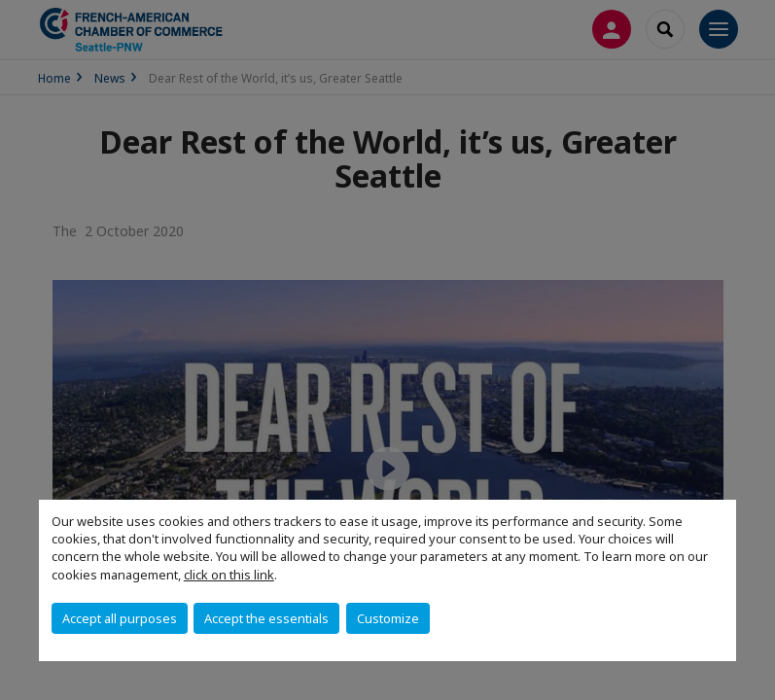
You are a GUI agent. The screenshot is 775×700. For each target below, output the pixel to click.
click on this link (229, 575)
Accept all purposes (120, 618)
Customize (388, 618)
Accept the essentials (266, 618)
